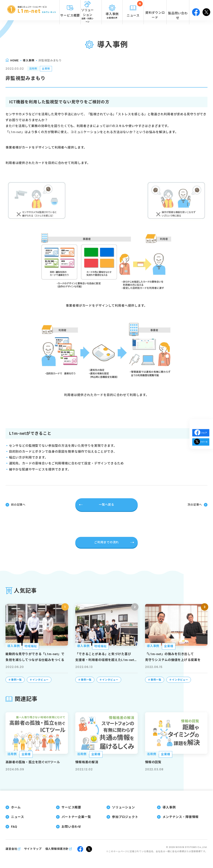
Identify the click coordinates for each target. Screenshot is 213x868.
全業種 (49, 69)
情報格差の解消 (87, 762)
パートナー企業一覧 (76, 817)
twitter (206, 10)
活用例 (34, 69)
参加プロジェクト (125, 817)
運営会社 (11, 849)
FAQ (14, 826)
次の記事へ (194, 505)
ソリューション (123, 807)
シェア (201, 433)
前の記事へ (19, 505)
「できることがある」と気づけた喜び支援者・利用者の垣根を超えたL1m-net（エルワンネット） (105, 657)
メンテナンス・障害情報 (180, 817)
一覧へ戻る (106, 505)
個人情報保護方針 (57, 849)
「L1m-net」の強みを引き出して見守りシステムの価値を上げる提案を (173, 657)
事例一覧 (16, 679)
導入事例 (29, 60)
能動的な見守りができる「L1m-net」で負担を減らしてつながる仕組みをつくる (35, 657)
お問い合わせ (71, 826)
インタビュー (40, 679)
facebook (196, 10)
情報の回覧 (153, 762)
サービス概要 (71, 807)
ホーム (16, 807)
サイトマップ (33, 849)
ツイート (201, 448)
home (15, 60)
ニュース (17, 817)
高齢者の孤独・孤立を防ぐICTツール (33, 762)
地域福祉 (31, 646)
